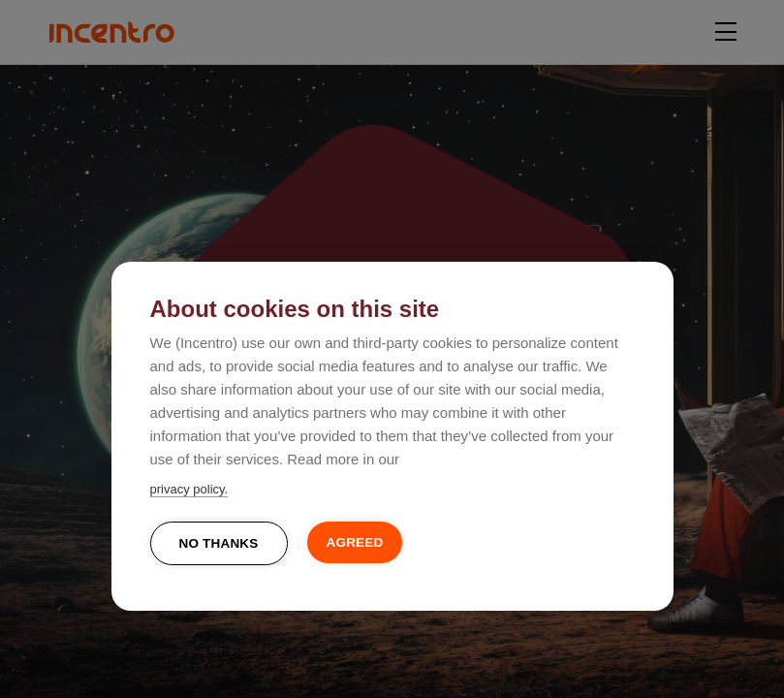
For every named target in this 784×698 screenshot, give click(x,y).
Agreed (355, 542)
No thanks (218, 543)
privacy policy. (189, 489)
